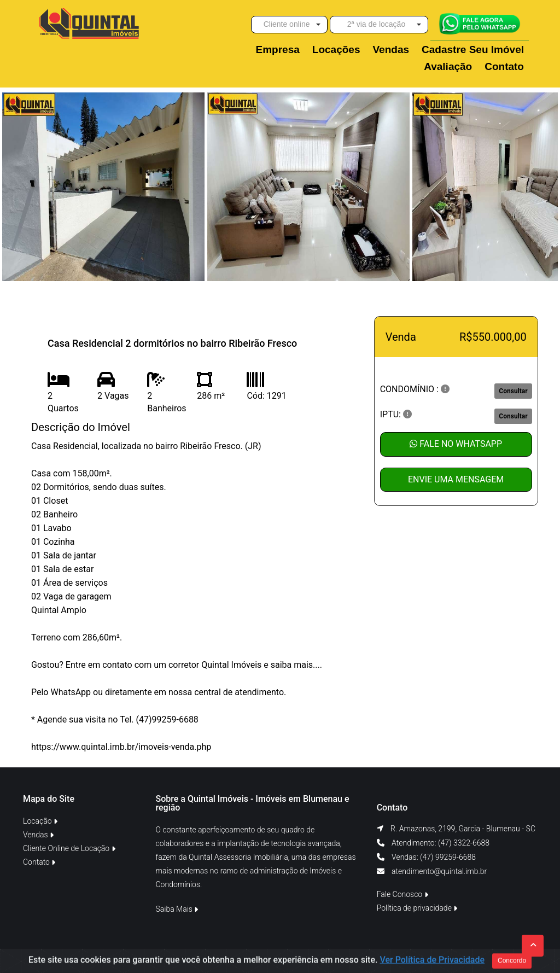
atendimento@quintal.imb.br (439, 871)
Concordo (512, 963)
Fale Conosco (402, 894)
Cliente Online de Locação (69, 848)
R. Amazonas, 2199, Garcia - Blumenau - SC (463, 829)
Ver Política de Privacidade (432, 962)
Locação (40, 821)
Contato (39, 862)
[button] (289, 25)
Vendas (38, 835)
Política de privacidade (417, 908)
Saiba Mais (177, 909)
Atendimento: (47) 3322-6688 (440, 843)
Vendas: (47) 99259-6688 (433, 857)
